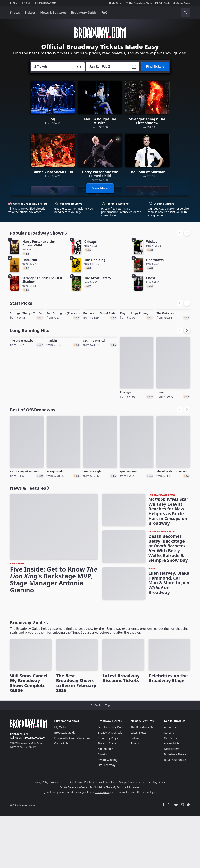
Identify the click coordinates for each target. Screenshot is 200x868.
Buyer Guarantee (175, 811)
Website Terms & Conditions (66, 834)
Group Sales (182, 3)
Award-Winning (108, 811)
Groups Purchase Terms (132, 834)
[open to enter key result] (185, 13)
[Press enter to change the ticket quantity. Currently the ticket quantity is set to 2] (58, 67)
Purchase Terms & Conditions (100, 834)
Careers (169, 784)
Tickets (30, 13)
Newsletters (172, 801)
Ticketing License (157, 834)
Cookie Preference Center (74, 839)
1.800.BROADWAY (33, 3)
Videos (135, 790)
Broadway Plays (108, 790)
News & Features (53, 13)
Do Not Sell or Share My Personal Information (115, 839)
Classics (103, 806)
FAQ (104, 13)
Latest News (138, 784)
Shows (15, 13)
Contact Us (17, 786)
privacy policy (102, 844)
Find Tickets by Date (110, 779)
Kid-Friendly (105, 801)
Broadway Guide (84, 13)
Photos (135, 795)
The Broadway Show (139, 3)
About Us (170, 779)
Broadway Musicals (110, 784)
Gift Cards (163, 3)
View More (100, 188)
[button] (187, 233)
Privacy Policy (41, 834)
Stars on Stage (107, 795)
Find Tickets (155, 67)
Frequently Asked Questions (72, 790)
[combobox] (168, 13)
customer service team (168, 210)
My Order (116, 3)
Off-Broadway (107, 817)
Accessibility (172, 795)
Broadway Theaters (176, 806)
